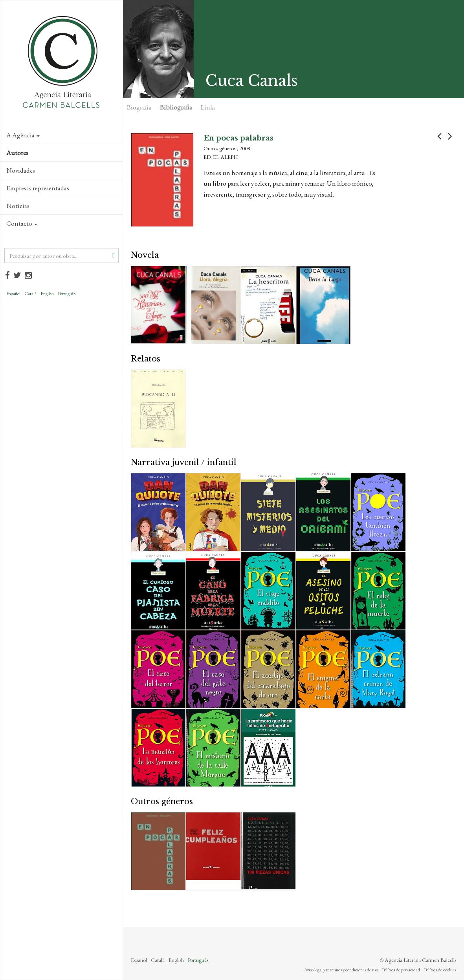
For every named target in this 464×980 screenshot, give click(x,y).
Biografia (139, 107)
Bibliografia (176, 107)
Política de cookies (440, 970)
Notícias (18, 206)
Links (208, 107)
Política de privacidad (401, 970)
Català (30, 294)
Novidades (21, 170)
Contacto (22, 223)
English (47, 294)
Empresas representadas (38, 188)
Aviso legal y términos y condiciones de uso (341, 970)
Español (13, 294)
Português (67, 294)
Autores (17, 153)
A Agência (23, 135)
